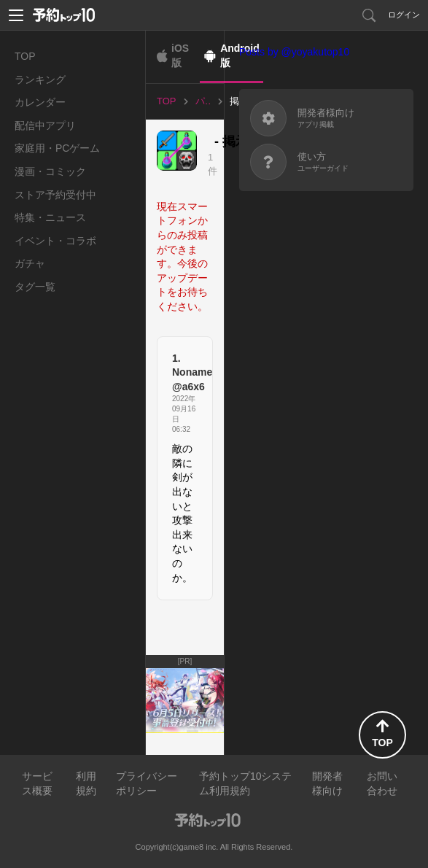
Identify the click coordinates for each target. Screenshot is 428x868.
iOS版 (180, 55)
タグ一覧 (35, 287)
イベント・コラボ (55, 241)
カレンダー (40, 102)
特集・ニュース (50, 217)
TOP (25, 56)
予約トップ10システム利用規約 (246, 783)
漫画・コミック (50, 171)
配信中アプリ (45, 125)
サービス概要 (37, 783)
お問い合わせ (382, 783)
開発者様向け (327, 783)
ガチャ (30, 263)
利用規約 (86, 783)
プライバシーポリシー (147, 783)
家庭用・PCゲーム (57, 148)
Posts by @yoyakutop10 (294, 52)
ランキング (40, 80)
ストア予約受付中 (55, 195)
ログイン (404, 15)
